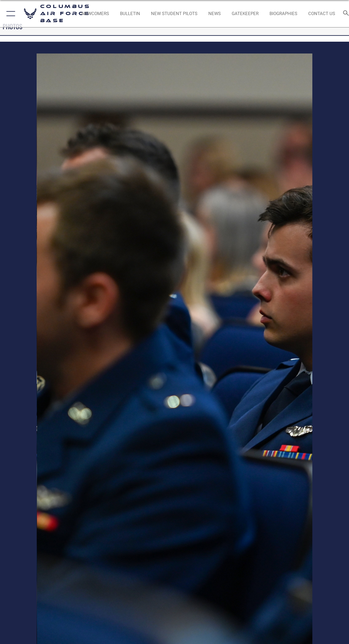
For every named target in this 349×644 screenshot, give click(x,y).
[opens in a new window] (245, 14)
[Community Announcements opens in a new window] (130, 14)
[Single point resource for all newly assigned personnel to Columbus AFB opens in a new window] (95, 14)
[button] (10, 14)
